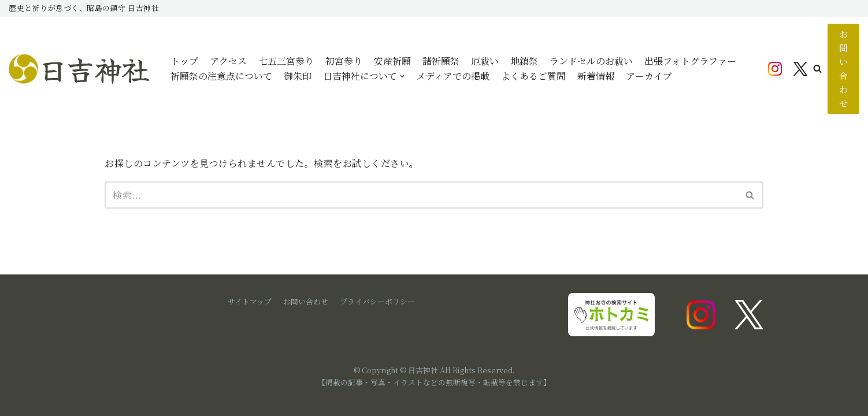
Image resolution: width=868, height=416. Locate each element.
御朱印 (298, 76)
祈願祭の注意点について (221, 76)
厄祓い (485, 61)
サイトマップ (250, 301)
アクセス (228, 61)
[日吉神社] (81, 69)
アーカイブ (649, 76)
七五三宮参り (286, 61)
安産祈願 (392, 61)
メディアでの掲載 (453, 76)
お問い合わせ (844, 68)
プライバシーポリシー (377, 301)
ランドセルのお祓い (591, 61)
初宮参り (344, 61)
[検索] (421, 195)
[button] (817, 68)
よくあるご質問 (533, 76)
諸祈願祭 (441, 61)
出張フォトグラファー (690, 61)
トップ (184, 61)
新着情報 (596, 76)
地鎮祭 (524, 61)
